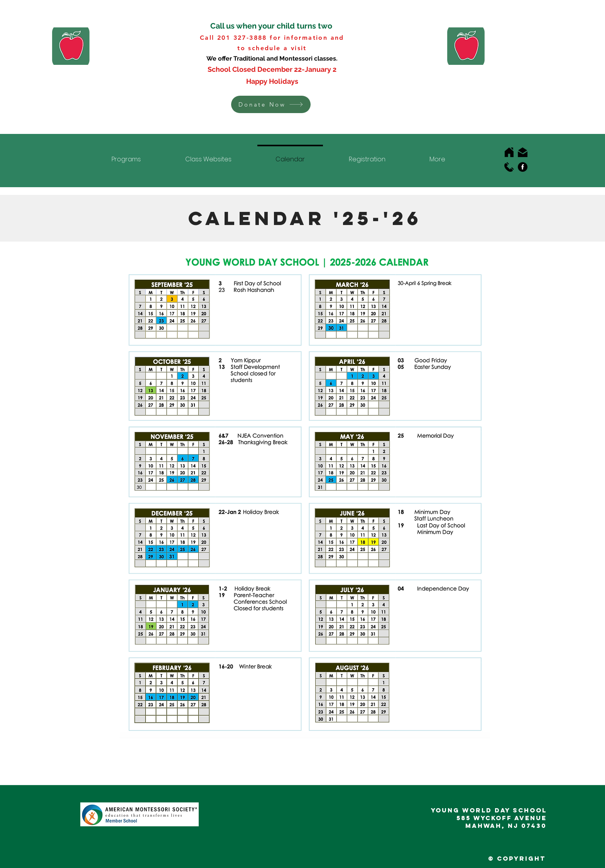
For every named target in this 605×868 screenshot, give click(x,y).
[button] (271, 104)
